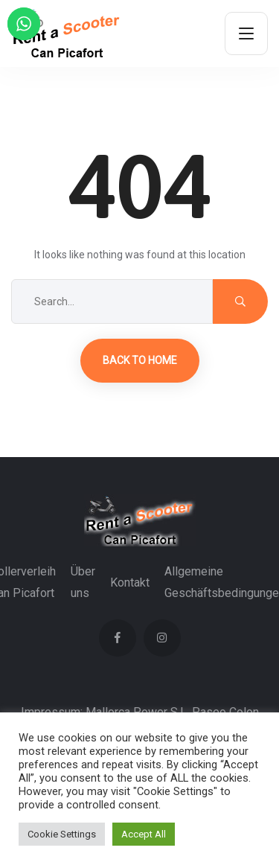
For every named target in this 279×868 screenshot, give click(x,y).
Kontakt (130, 583)
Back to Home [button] (140, 360)
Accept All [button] (144, 834)
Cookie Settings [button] (62, 834)
